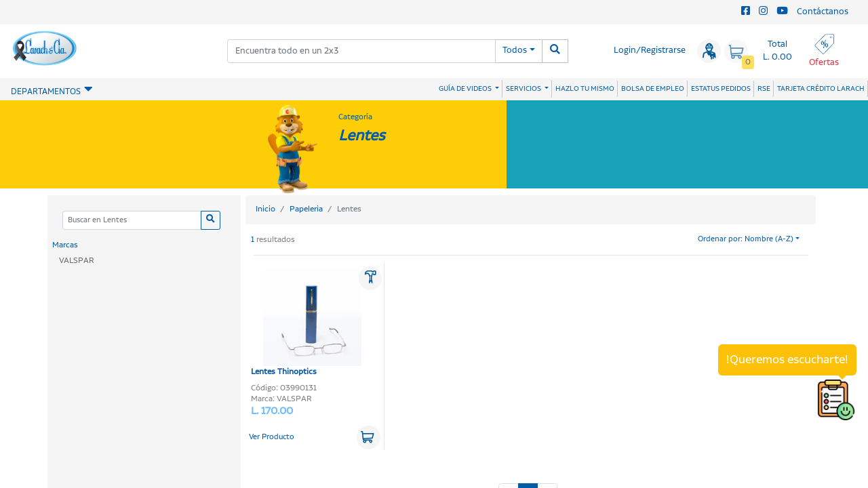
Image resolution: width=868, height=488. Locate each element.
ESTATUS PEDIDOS (721, 89)
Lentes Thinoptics (306, 323)
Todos (515, 50)
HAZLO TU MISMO (585, 89)
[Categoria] (132, 221)
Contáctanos (823, 12)
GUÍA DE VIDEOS (466, 89)
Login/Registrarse (650, 50)
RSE (764, 89)
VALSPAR (77, 261)
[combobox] (361, 51)
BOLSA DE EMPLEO (653, 89)
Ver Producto (272, 437)
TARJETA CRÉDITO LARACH (821, 89)
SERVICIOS (524, 89)
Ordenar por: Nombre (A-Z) (746, 239)
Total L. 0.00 (777, 51)
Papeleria (306, 209)
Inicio (265, 209)
